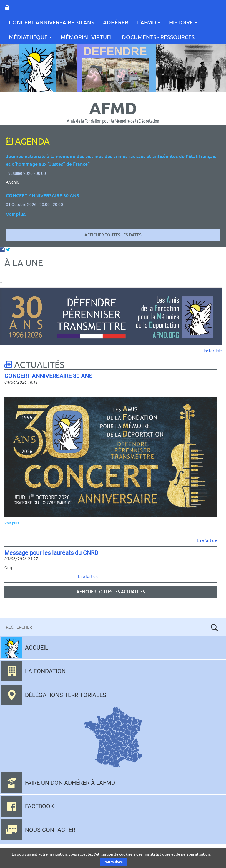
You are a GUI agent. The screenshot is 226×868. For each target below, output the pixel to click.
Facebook (40, 806)
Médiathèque (30, 37)
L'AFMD (149, 22)
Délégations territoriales (66, 695)
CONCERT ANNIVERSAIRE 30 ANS (51, 22)
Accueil (37, 648)
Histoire (183, 22)
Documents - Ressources (158, 37)
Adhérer (116, 22)
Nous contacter (50, 830)
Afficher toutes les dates (113, 235)
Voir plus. (12, 523)
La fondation (45, 671)
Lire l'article (211, 351)
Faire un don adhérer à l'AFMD (70, 783)
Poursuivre (113, 862)
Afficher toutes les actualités (111, 591)
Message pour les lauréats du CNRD (51, 553)
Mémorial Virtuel (87, 37)
